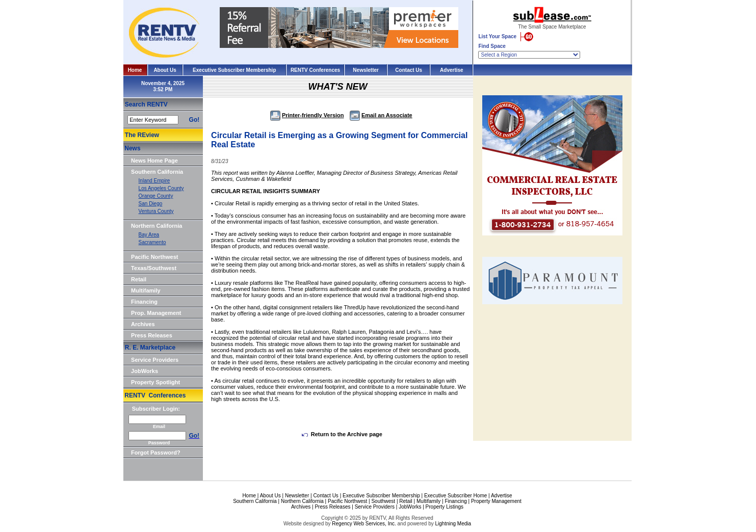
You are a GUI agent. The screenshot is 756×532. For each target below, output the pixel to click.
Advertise (452, 70)
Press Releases (152, 335)
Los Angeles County (161, 188)
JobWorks (145, 371)
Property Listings (445, 507)
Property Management (496, 501)
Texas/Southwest (154, 268)
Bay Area (149, 235)
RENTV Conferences (315, 70)
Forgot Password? (156, 453)
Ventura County (156, 211)
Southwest (383, 501)
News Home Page (154, 161)
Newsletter (366, 70)
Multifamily (146, 290)
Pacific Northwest (154, 257)
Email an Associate (381, 115)
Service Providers (155, 360)
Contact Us (409, 70)
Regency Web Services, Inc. (364, 524)
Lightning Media (453, 524)
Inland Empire (154, 181)
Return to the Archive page (342, 434)
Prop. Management (156, 313)
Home (135, 70)
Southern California (157, 172)
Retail (139, 279)
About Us (165, 70)
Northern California (157, 226)
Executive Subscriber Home (455, 496)
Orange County (156, 196)
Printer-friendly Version (307, 115)
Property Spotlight (155, 382)
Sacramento (152, 242)
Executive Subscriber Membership (234, 70)
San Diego (151, 204)
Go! (194, 120)
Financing (144, 302)
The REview (142, 135)
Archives (143, 324)
